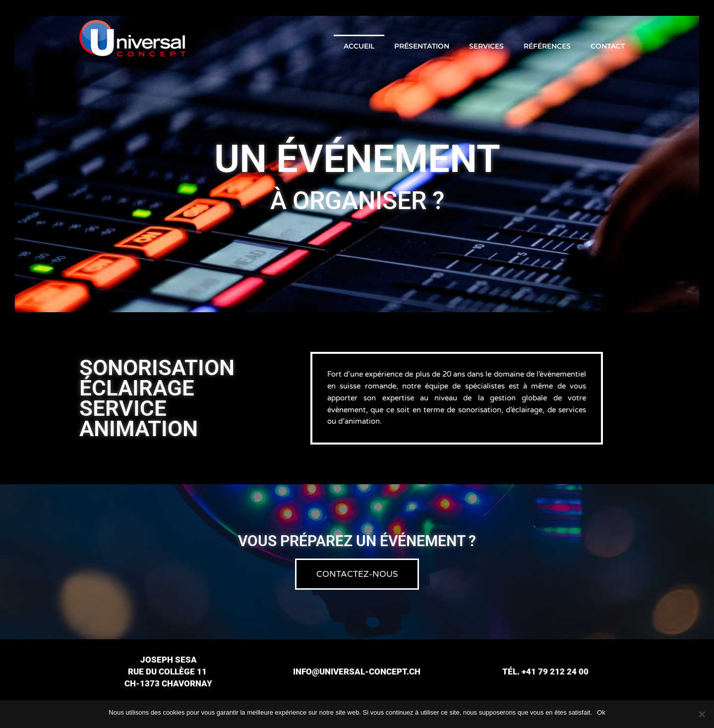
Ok (601, 712)
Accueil (359, 46)
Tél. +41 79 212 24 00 (545, 672)
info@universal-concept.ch (357, 672)
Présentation (422, 46)
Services (486, 46)
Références (547, 46)
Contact (608, 46)
